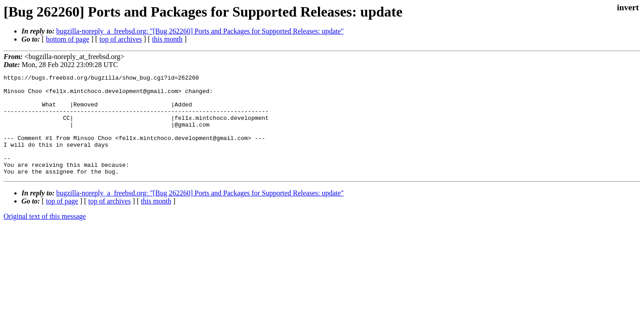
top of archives (121, 39)
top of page (62, 221)
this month (167, 39)
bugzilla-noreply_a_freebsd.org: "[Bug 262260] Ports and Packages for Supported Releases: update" (200, 31)
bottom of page (68, 39)
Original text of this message (45, 236)
